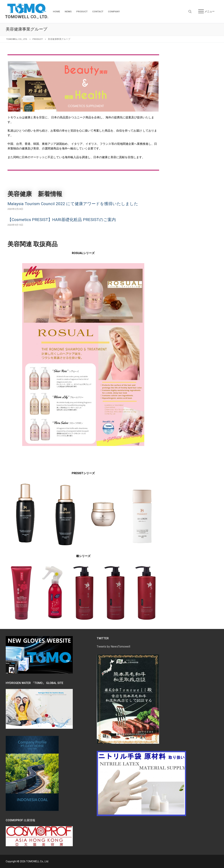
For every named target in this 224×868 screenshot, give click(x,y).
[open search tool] (190, 12)
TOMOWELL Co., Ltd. (27, 17)
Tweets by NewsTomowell (113, 647)
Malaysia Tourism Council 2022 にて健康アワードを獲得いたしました (73, 204)
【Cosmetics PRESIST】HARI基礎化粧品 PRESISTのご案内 (62, 220)
